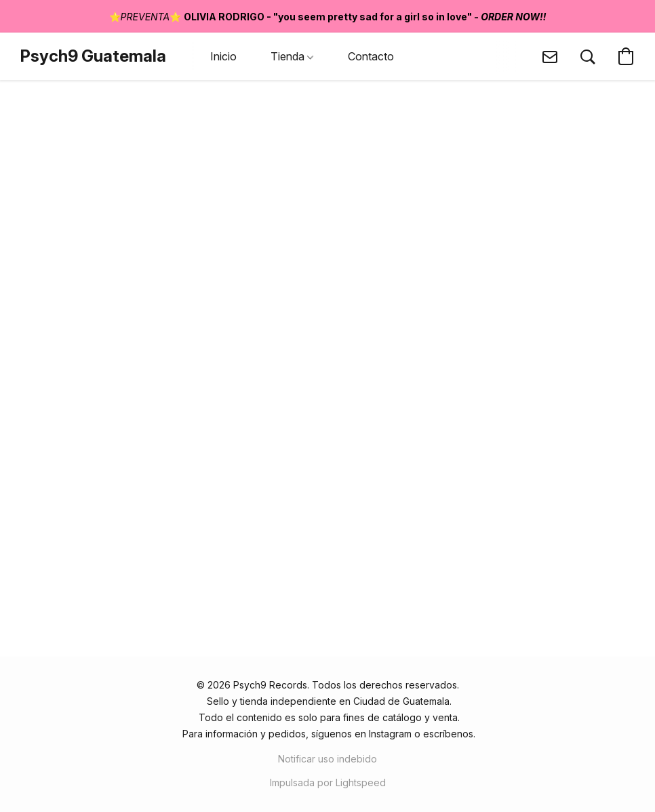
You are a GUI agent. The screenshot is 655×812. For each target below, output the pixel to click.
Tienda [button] (292, 56)
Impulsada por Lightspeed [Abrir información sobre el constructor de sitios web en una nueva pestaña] (328, 782)
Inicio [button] (223, 56)
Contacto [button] (371, 56)
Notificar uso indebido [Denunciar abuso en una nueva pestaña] (327, 759)
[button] (93, 56)
